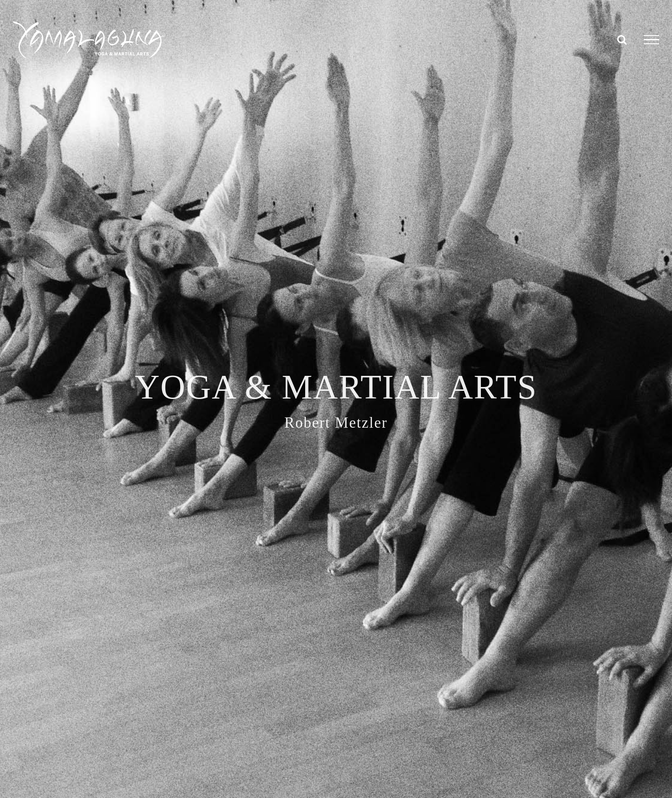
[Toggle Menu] (651, 40)
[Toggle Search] (622, 39)
